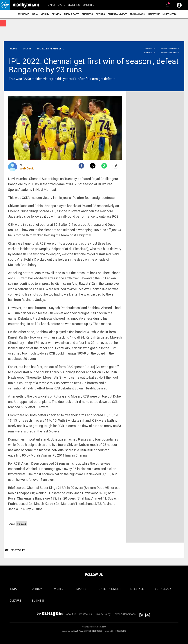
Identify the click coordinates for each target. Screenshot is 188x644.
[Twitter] (93, 166)
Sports (100, 14)
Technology (137, 14)
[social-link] (115, 166)
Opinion (56, 14)
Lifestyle (154, 14)
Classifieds (74, 5)
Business (87, 14)
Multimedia (170, 14)
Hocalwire (121, 631)
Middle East (71, 14)
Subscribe (88, 5)
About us (71, 614)
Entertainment (117, 14)
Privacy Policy (103, 614)
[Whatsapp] (104, 166)
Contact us (86, 614)
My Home (23, 14)
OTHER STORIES (15, 550)
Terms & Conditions (124, 614)
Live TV (61, 5)
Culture (15, 601)
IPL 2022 (21, 524)
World (45, 14)
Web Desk (27, 168)
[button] (5, 5)
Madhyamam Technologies (88, 631)
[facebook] (81, 166)
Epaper (51, 5)
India (35, 14)
